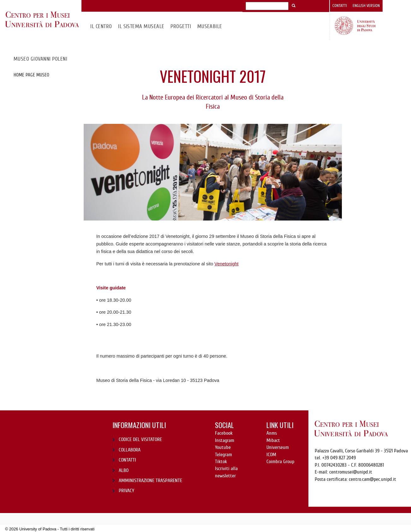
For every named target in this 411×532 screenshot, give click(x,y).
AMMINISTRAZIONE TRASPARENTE (150, 481)
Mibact (273, 440)
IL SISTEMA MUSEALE (141, 26)
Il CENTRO (101, 26)
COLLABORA (130, 450)
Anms (272, 433)
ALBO (124, 470)
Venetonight (226, 264)
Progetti (181, 26)
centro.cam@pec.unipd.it (372, 479)
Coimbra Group (280, 462)
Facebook (224, 433)
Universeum (278, 447)
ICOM (271, 455)
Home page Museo (31, 75)
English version (366, 6)
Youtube (223, 447)
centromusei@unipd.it (351, 472)
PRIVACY (126, 491)
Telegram (223, 455)
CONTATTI (127, 460)
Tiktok (221, 462)
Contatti (340, 6)
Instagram (225, 440)
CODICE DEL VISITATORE (140, 439)
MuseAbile (210, 26)
